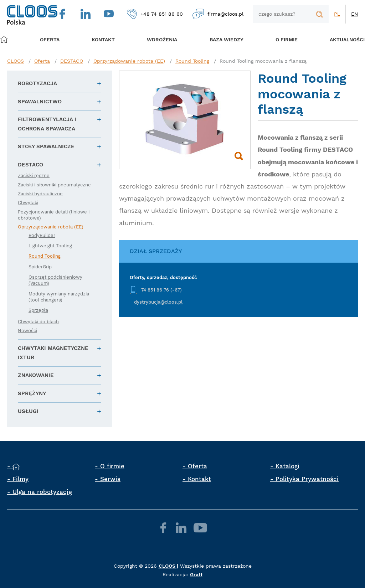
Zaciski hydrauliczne (40, 194)
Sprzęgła (38, 310)
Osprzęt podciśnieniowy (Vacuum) (55, 280)
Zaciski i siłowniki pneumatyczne (54, 185)
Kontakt (199, 479)
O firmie (280, 40)
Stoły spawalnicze (46, 146)
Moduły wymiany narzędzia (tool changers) (59, 297)
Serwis (110, 479)
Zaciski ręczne (34, 176)
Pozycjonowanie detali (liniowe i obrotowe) (54, 215)
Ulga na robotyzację (42, 492)
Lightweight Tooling (50, 246)
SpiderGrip (40, 267)
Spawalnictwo (40, 102)
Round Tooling (192, 61)
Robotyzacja (37, 83)
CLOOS (16, 61)
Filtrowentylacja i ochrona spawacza (47, 124)
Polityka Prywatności (307, 479)
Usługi (28, 411)
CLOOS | (168, 566)
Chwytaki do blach (38, 322)
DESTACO (72, 61)
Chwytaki (28, 203)
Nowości (27, 331)
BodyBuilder (42, 235)
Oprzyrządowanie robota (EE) (129, 61)
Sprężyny (32, 393)
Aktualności (338, 40)
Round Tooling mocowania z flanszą (263, 61)
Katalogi (287, 466)
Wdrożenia (159, 40)
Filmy (20, 479)
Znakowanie (36, 375)
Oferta (53, 40)
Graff (196, 574)
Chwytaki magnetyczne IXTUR (53, 353)
